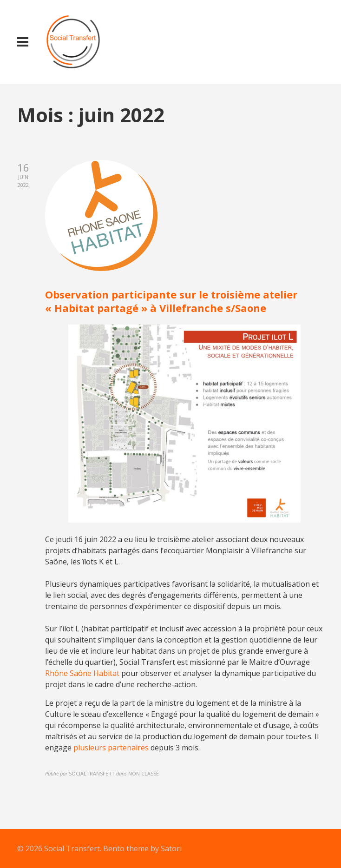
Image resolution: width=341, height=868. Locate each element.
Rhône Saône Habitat (82, 673)
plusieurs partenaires (112, 748)
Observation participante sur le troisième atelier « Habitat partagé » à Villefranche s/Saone (171, 301)
